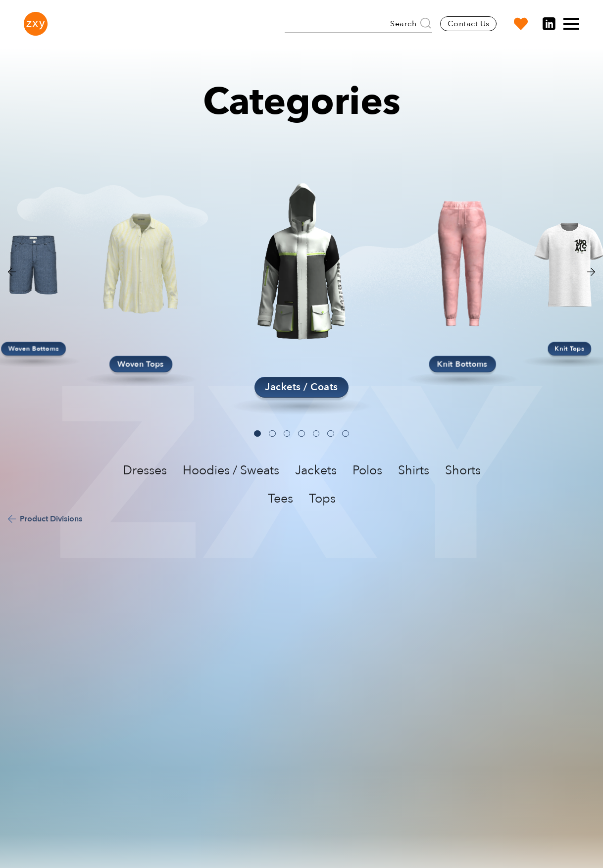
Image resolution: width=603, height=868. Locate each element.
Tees (280, 499)
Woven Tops (141, 364)
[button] (591, 272)
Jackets (316, 470)
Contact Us (469, 24)
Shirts (414, 470)
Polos (367, 470)
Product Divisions (51, 519)
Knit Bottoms (462, 364)
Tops (322, 499)
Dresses (145, 470)
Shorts (463, 470)
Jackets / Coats (301, 387)
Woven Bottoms (34, 349)
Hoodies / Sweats (231, 470)
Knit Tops (569, 349)
